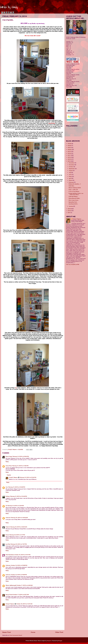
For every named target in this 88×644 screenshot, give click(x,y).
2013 (69, 209)
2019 (69, 151)
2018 (69, 153)
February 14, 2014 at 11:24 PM (16, 506)
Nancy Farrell (9, 595)
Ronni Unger (9, 456)
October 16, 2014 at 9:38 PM (19, 575)
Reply (7, 462)
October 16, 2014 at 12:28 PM (19, 565)
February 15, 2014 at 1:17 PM (17, 535)
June (70, 175)
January (71, 206)
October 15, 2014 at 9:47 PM (22, 555)
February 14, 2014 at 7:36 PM (20, 466)
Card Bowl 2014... (73, 204)
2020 (70, 149)
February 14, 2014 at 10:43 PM (19, 496)
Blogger (60, 641)
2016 (69, 157)
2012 (69, 211)
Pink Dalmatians (10, 555)
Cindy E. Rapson (13, 477)
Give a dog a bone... (74, 200)
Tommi (7, 535)
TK (6, 506)
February (71, 182)
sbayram (49, 641)
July (70, 173)
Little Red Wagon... (73, 196)
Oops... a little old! (73, 190)
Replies (9, 475)
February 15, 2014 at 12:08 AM (19, 518)
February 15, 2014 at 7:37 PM (19, 544)
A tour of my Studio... (74, 191)
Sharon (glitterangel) (11, 585)
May (70, 176)
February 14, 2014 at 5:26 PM (21, 456)
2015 (69, 159)
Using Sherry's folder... (74, 198)
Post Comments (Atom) (16, 635)
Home (33, 632)
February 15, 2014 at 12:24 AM (19, 527)
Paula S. (8, 527)
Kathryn (8, 496)
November (72, 165)
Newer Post (7, 632)
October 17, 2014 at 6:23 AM (25, 585)
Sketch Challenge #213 (75, 188)
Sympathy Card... (73, 202)
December (72, 163)
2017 (69, 155)
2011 (69, 213)
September (72, 169)
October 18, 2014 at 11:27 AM (24, 604)
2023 (70, 144)
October (71, 167)
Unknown (8, 518)
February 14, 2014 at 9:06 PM (28, 477)
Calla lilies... (72, 186)
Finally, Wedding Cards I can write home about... (76, 194)
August (71, 171)
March (71, 180)
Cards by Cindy (9, 7)
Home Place (9, 466)
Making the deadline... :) (75, 184)
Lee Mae (8, 544)
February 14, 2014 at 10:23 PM (17, 487)
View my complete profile (73, 264)
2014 (69, 161)
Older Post (59, 632)
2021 (69, 147)
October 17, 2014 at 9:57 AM (21, 595)
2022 (70, 146)
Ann (7, 487)
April (70, 178)
